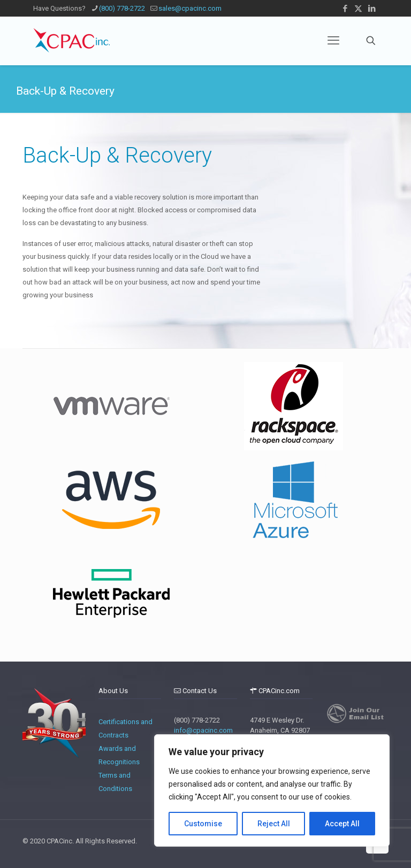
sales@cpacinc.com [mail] (190, 8)
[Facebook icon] (345, 9)
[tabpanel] (111, 406)
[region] (272, 790)
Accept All (342, 824)
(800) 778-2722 (197, 720)
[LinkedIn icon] (372, 9)
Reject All (274, 824)
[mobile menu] (333, 41)
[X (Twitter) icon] (358, 9)
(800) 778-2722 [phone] (122, 8)
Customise (203, 824)
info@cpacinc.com (203, 730)
